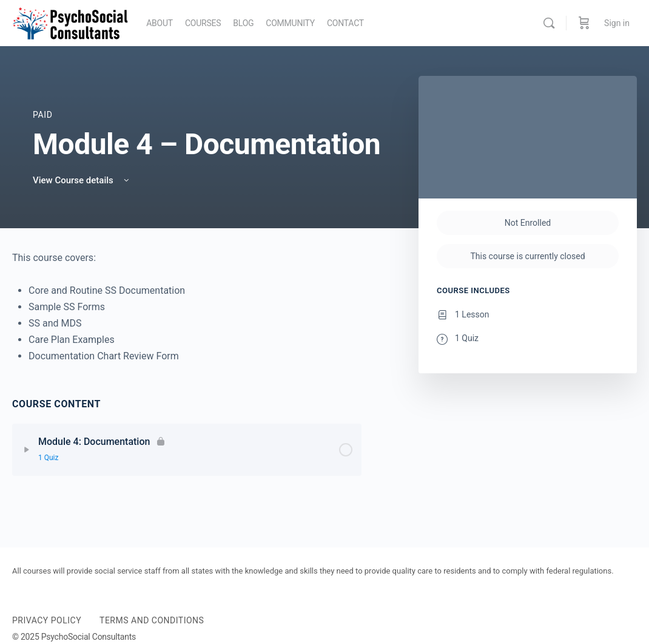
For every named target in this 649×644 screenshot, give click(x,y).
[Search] (549, 23)
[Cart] (584, 23)
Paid (42, 115)
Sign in (617, 23)
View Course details (82, 180)
